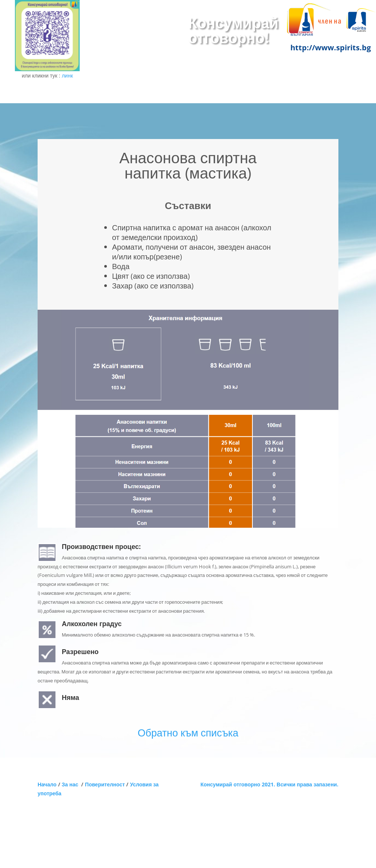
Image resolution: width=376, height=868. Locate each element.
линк (67, 75)
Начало (47, 784)
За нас (72, 784)
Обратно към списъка (188, 733)
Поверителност (105, 784)
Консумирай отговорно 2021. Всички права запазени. (269, 784)
